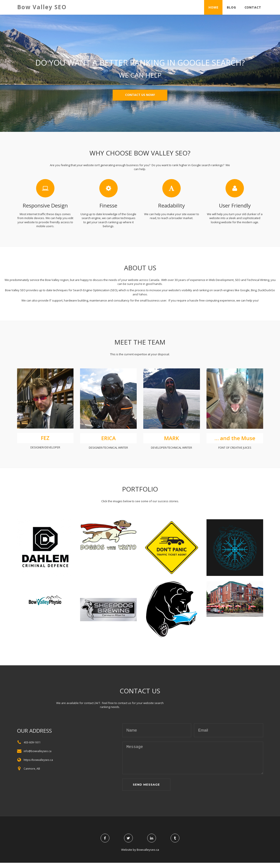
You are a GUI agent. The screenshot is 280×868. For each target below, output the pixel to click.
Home (212, 7)
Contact (252, 7)
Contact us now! (140, 95)
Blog (231, 7)
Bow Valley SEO (42, 7)
